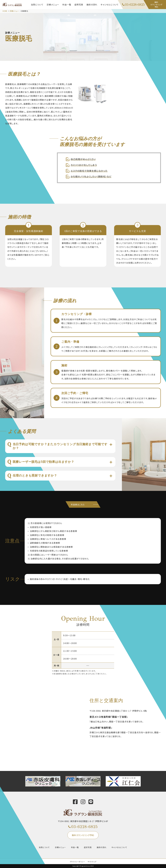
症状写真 (88, 847)
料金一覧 (75, 847)
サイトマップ (92, 862)
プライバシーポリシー (77, 862)
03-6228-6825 (84, 827)
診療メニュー (14, 11)
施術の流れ (101, 847)
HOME (5, 11)
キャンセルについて (119, 847)
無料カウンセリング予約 (83, 835)
